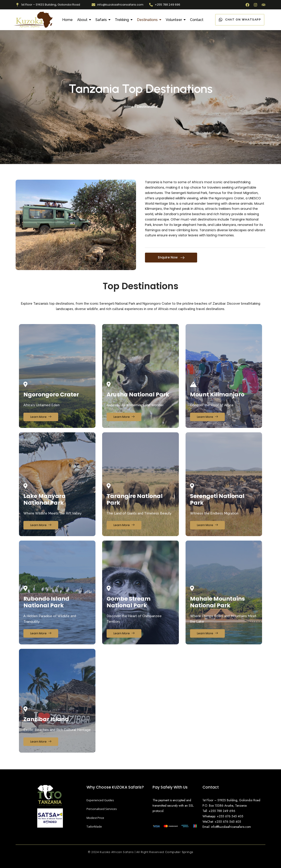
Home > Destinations (140, 107)
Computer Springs (179, 852)
